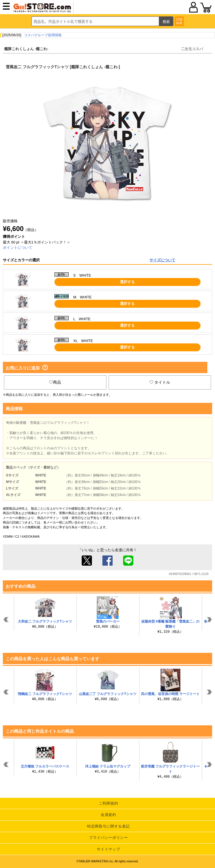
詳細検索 (179, 21)
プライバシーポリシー (108, 838)
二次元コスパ (192, 49)
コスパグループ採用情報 (43, 35)
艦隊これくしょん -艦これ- (26, 49)
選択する (127, 282)
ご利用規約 (108, 803)
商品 (55, 382)
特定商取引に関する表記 (108, 826)
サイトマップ (108, 849)
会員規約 (108, 815)
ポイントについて (18, 248)
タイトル (160, 382)
